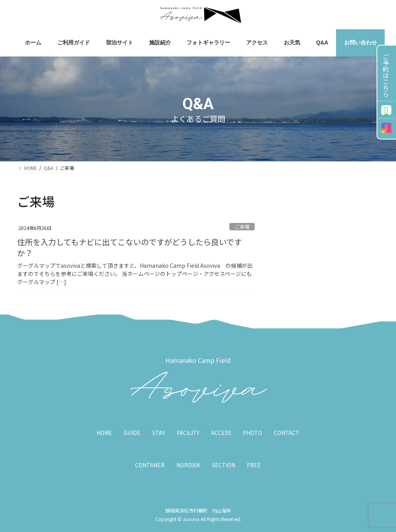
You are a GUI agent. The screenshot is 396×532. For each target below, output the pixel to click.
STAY (159, 433)
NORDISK (188, 465)
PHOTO (253, 433)
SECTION (224, 465)
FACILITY (188, 433)
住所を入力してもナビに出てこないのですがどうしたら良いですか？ (129, 247)
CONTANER (150, 465)
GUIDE (132, 433)
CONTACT (287, 433)
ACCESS (221, 433)
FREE (254, 465)
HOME (104, 433)
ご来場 (242, 227)
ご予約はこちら (386, 75)
